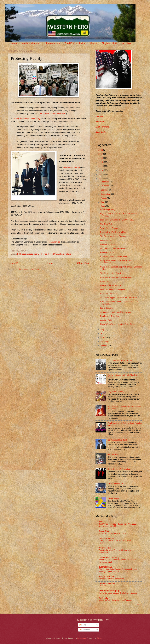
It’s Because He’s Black (117, 440)
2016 (101, 158)
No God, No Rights (108, 244)
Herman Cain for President (111, 285)
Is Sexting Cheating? (109, 293)
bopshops (81, 638)
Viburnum (100, 122)
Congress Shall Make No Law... (121, 360)
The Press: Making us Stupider (113, 236)
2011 (101, 178)
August (104, 198)
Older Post (83, 263)
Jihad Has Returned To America (111, 579)
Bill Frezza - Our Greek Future (53, 114)
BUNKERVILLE (105, 567)
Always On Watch (106, 577)
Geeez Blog (104, 531)
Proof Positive (105, 548)
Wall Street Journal (71, 167)
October (104, 190)
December (105, 182)
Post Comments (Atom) (29, 269)
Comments (85, 630)
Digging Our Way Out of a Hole (113, 232)
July (103, 202)
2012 (101, 174)
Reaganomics (54, 242)
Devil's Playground (115, 498)
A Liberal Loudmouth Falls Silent (114, 256)
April (103, 333)
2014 (101, 166)
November (105, 186)
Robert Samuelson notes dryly (27, 119)
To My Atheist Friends (109, 228)
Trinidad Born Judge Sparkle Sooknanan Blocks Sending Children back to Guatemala (118, 570)
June (103, 206)
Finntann (99, 116)
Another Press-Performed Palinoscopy (116, 277)
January (104, 346)
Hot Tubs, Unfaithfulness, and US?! (113, 533)
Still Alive (102, 586)
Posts (82, 625)
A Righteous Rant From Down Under (116, 312)
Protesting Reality (108, 210)
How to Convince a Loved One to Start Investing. (118, 593)
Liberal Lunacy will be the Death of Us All (117, 220)
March (103, 337)
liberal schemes (41, 254)
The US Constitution (75, 43)
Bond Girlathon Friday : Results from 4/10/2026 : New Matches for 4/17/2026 (118, 525)
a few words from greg (109, 591)
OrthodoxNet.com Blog (109, 557)
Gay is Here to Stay (116, 392)
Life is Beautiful (107, 308)
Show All (140, 604)
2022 (101, 150)
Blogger (100, 638)
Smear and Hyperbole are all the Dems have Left (121, 298)
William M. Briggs (106, 538)
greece (30, 254)
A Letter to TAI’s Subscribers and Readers (115, 600)
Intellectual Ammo (31, 43)
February (105, 342)
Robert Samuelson (56, 254)
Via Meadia (103, 598)
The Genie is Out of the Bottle (113, 273)
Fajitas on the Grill (115, 484)
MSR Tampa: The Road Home (113, 248)
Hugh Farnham (102, 127)
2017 (101, 154)
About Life (104, 281)
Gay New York (106, 224)
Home (14, 43)
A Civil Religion (114, 454)
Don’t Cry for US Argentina (119, 469)
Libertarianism (52, 43)
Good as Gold (106, 320)
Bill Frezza (22, 254)
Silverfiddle (101, 132)
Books (94, 43)
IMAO (101, 522)
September (106, 194)
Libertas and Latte (107, 584)
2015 (101, 162)
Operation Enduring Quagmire (113, 289)
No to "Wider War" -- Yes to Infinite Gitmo (117, 324)
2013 (101, 170)
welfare (68, 254)
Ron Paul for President (110, 316)
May (103, 329)
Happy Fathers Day (108, 252)
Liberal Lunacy (106, 240)
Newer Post (14, 263)
